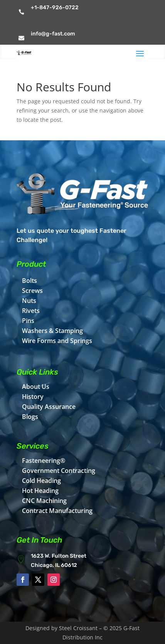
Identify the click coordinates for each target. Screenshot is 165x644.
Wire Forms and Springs (57, 341)
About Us (36, 387)
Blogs (30, 417)
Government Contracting (59, 471)
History (33, 397)
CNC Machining (44, 501)
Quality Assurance (49, 407)
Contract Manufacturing (57, 511)
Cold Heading (41, 481)
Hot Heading (40, 491)
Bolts (29, 281)
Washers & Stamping (52, 331)
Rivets (31, 311)
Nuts (29, 301)
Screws (32, 291)
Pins (28, 321)
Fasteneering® (44, 461)
